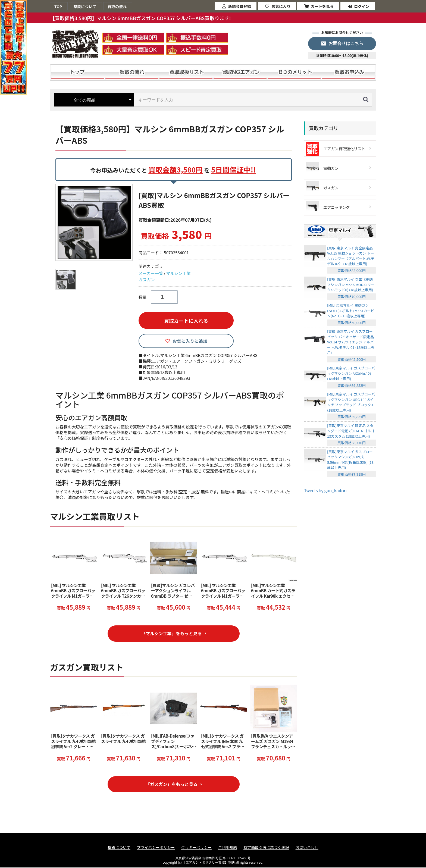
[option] (95, 222)
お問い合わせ (307, 848)
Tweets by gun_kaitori (325, 490)
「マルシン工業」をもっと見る (171, 634)
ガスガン (147, 279)
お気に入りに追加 (190, 341)
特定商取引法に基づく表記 (266, 848)
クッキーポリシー (196, 848)
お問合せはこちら (346, 43)
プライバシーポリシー (156, 848)
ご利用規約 (227, 848)
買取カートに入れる (186, 321)
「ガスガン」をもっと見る (171, 785)
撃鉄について (119, 848)
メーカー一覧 (151, 273)
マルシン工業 (178, 273)
